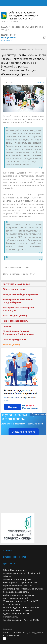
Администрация (8, 49)
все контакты (6, 40)
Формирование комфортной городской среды (18, 301)
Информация (25, 49)
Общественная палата (14, 289)
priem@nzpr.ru (8, 38)
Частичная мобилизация (16, 284)
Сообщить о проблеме (24, 432)
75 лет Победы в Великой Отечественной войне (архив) (18, 333)
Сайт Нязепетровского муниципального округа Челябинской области (19, 16)
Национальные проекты (16, 321)
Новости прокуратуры (14, 339)
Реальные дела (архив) (15, 316)
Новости (38, 49)
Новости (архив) (11, 345)
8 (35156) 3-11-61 (9, 35)
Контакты (8, 629)
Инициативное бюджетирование (20, 294)
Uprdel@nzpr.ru (11, 617)
